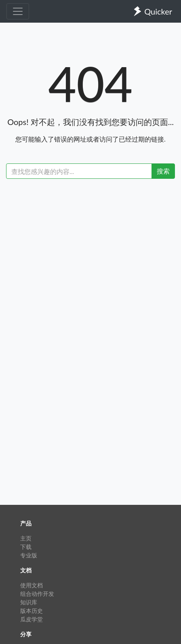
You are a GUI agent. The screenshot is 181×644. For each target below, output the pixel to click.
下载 (26, 547)
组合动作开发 (37, 594)
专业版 (29, 555)
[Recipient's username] (79, 171)
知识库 (29, 602)
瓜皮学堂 (32, 619)
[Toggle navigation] (18, 11)
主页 (26, 538)
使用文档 (32, 585)
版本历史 (32, 611)
